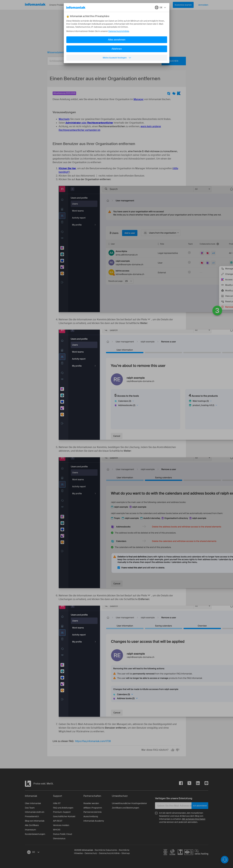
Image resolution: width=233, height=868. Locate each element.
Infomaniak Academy (94, 821)
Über (96, 5)
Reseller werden (91, 803)
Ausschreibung (91, 816)
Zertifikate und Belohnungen (125, 808)
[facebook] (181, 784)
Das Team (30, 808)
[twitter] (187, 784)
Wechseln (64, 119)
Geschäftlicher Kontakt (64, 816)
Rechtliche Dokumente (106, 850)
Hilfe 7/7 (57, 803)
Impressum (30, 830)
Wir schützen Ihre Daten (194, 819)
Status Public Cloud (62, 834)
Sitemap (126, 853)
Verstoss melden (61, 825)
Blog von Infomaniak (35, 821)
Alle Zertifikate (32, 825)
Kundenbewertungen (35, 834)
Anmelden (203, 5)
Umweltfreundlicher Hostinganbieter (129, 803)
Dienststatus (59, 838)
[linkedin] (195, 784)
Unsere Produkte (60, 5)
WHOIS (57, 830)
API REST (58, 821)
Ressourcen (81, 5)
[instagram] (204, 784)
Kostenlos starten (183, 5)
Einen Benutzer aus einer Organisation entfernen (101, 52)
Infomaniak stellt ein (35, 812)
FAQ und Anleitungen (63, 808)
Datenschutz (91, 853)
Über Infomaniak (33, 803)
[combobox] (114, 61)
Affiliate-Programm (93, 808)
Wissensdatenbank (58, 52)
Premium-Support (62, 812)
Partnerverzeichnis (92, 812)
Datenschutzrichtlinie (109, 853)
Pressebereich (32, 816)
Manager (139, 99)
